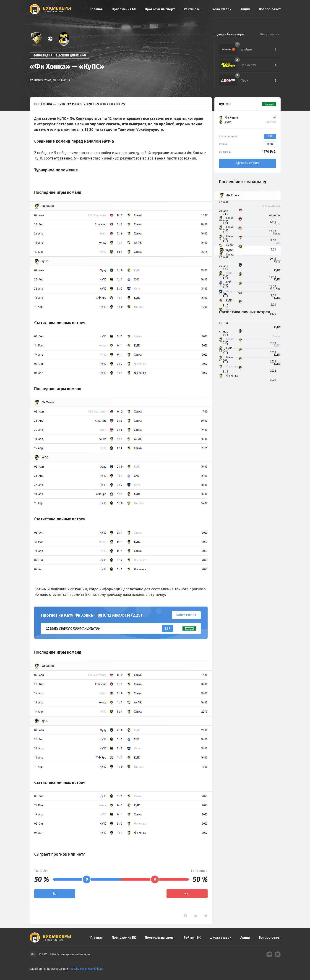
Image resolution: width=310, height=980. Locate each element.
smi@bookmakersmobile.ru (86, 969)
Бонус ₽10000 (186, 615)
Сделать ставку (247, 163)
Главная (96, 9)
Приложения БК (124, 9)
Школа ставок (220, 9)
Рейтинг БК (192, 9)
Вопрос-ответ (270, 9)
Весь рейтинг (270, 34)
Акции (245, 9)
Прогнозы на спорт (160, 9)
